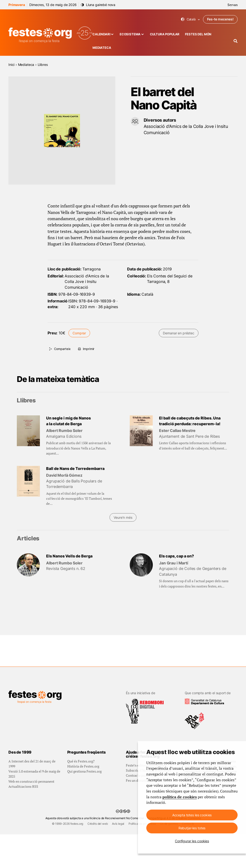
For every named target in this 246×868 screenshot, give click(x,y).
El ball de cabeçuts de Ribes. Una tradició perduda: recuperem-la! (190, 421)
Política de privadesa (142, 857)
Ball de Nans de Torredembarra (75, 469)
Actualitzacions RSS (23, 820)
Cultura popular (165, 34)
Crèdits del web (98, 857)
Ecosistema (130, 34)
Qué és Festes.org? (81, 795)
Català (190, 19)
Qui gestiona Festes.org (84, 805)
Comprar (79, 333)
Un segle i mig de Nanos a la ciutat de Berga (68, 421)
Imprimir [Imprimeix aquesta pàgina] (89, 349)
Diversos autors (160, 120)
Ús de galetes (169, 857)
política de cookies (180, 797)
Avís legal (118, 857)
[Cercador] (236, 41)
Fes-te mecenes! (220, 19)
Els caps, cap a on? (176, 556)
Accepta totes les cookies (192, 815)
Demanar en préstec (178, 333)
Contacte (188, 857)
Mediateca (102, 48)
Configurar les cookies (192, 841)
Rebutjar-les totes (192, 828)
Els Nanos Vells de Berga (69, 556)
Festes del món (198, 34)
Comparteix (62, 349)
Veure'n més (123, 517)
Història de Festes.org (83, 800)
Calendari (101, 34)
